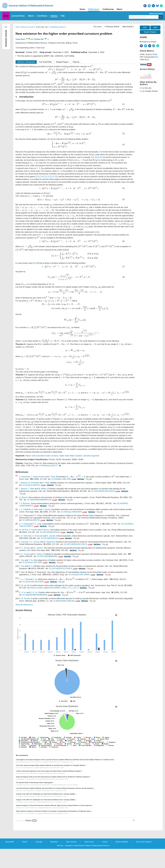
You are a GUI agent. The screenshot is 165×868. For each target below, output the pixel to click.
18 (96, 162)
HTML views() (148, 54)
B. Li (30, 585)
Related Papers (62, 62)
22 (47, 182)
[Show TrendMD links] (134, 839)
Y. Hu (31, 579)
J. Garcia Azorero (38, 495)
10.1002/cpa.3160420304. (74, 531)
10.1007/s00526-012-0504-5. (63, 588)
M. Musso (45, 549)
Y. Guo (22, 579)
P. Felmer (33, 549)
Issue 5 (32, 27)
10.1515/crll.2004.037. (34, 504)
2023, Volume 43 (22, 27)
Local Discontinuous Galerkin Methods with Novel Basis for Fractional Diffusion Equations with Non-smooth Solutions (55, 807)
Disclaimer (54, 861)
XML (155, 28)
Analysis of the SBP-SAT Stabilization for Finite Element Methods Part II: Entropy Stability (46, 813)
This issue (97, 27)
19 (98, 162)
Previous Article (112, 27)
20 (124, 176)
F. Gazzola (23, 561)
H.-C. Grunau (34, 561)
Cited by (76, 62)
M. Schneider (34, 502)
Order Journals (71, 861)
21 (45, 182)
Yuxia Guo (20, 39)
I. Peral (52, 495)
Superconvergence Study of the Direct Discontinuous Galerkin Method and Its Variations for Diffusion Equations (54, 796)
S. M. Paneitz (25, 618)
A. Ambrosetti (25, 495)
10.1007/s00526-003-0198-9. (106, 510)
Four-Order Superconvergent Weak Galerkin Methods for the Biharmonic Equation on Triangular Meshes (51, 784)
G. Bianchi (23, 516)
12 (39, 182)
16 (57, 230)
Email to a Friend (149, 42)
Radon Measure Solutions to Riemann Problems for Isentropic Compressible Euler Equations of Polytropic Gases (54, 830)
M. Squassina (49, 561)
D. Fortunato (38, 555)
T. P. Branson (25, 522)
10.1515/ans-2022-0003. (35, 581)
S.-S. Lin (34, 612)
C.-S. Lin (23, 612)
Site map (60, 865)
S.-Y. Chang (24, 543)
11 (37, 182)
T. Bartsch (23, 502)
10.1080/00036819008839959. (38, 614)
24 (123, 167)
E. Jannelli (51, 555)
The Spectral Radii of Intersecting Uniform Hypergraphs (35, 802)
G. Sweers (38, 567)
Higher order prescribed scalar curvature (42, 474)
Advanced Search (156, 14)
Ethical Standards (122, 861)
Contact (105, 861)
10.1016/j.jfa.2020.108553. (82, 593)
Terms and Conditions (144, 861)
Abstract (26, 62)
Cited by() (144, 59)
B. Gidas (35, 528)
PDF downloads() (149, 57)
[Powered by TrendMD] (26, 840)
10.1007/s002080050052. (50, 575)
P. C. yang (37, 543)
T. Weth (46, 502)
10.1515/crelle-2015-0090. (36, 601)
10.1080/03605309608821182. (42, 519)
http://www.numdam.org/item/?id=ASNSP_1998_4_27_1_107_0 (53, 607)
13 (42, 182)
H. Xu (35, 598)
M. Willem (43, 508)
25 (101, 162)
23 (34, 276)
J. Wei (26, 598)
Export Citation (150, 32)
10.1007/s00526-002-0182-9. (78, 563)
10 (34, 182)
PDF (145, 28)
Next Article (128, 27)
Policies (25, 861)
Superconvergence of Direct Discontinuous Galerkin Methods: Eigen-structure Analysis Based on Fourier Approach (55, 825)
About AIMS (10, 861)
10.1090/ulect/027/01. (34, 539)
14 (89, 442)
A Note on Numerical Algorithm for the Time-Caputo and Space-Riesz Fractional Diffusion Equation (49, 790)
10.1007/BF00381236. (53, 557)
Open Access (89, 861)
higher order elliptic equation (71, 474)
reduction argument (91, 474)
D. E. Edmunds (25, 555)
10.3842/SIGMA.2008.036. (67, 620)
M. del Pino (24, 549)
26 (103, 162)
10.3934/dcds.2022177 (57, 27)
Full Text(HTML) (46, 62)
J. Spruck (46, 528)
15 (104, 187)
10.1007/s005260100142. (53, 551)
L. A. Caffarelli (25, 528)
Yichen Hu (39, 39)
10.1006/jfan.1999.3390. (59, 498)
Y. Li (21, 598)
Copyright (39, 861)
